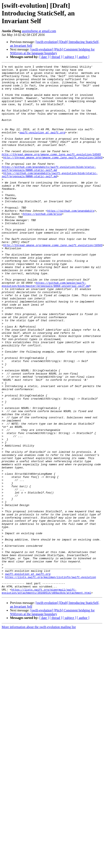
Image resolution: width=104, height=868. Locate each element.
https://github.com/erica (42, 244)
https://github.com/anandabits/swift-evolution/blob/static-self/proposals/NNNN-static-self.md (49, 189)
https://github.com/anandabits (71, 240)
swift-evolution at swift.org (42, 146)
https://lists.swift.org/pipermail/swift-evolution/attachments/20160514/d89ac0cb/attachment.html (46, 697)
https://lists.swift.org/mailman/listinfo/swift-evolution (51, 680)
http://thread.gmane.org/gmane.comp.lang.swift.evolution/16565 (51, 172)
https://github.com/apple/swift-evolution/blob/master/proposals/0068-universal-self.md (46, 328)
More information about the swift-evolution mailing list (39, 733)
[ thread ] (56, 57)
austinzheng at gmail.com (39, 31)
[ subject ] (69, 57)
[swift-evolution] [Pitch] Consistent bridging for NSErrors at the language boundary (52, 51)
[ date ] (44, 57)
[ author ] (83, 57)
